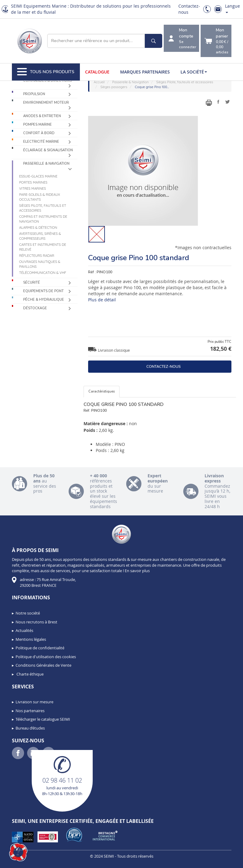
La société (194, 72)
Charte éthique (30, 674)
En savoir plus (137, 571)
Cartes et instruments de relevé (43, 247)
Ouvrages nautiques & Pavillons (40, 264)
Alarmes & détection (38, 228)
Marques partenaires (145, 72)
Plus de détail (102, 300)
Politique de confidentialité (40, 648)
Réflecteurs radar (37, 256)
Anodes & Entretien (42, 116)
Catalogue (97, 72)
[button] (18, 852)
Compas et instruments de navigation (43, 219)
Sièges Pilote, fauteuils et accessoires (43, 208)
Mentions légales (31, 639)
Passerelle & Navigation (46, 164)
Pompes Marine (38, 125)
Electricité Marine (41, 142)
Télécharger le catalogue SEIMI (43, 719)
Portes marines (33, 182)
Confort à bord (39, 133)
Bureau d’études (30, 728)
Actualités (24, 630)
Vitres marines (33, 188)
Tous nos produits (46, 72)
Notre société (28, 613)
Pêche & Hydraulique (44, 300)
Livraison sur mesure (34, 702)
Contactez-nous (164, 366)
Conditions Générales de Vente (43, 665)
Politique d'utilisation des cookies (46, 657)
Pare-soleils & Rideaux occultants (40, 197)
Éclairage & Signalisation (48, 150)
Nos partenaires (30, 711)
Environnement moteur (46, 103)
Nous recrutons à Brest (36, 622)
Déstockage (35, 308)
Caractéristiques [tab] (102, 391)
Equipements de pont (43, 291)
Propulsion (34, 94)
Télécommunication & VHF (43, 273)
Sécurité (32, 283)
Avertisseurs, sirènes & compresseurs (40, 236)
